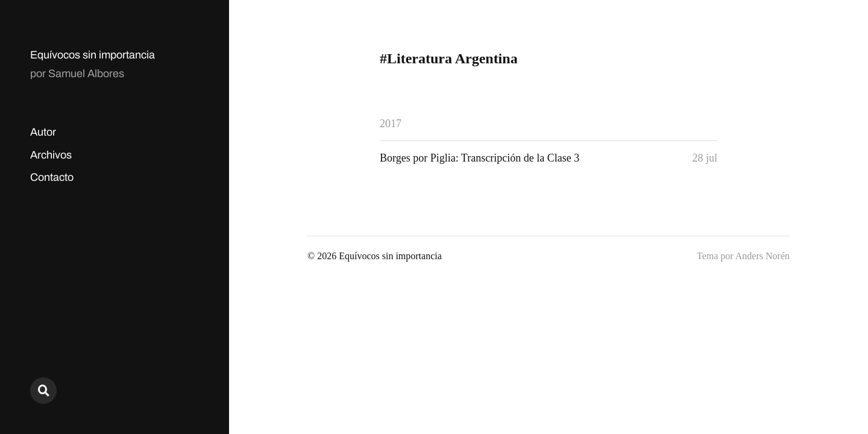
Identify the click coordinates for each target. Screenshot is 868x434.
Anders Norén (763, 256)
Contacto (52, 177)
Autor (43, 132)
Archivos (51, 155)
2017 (391, 124)
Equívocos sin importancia (93, 55)
